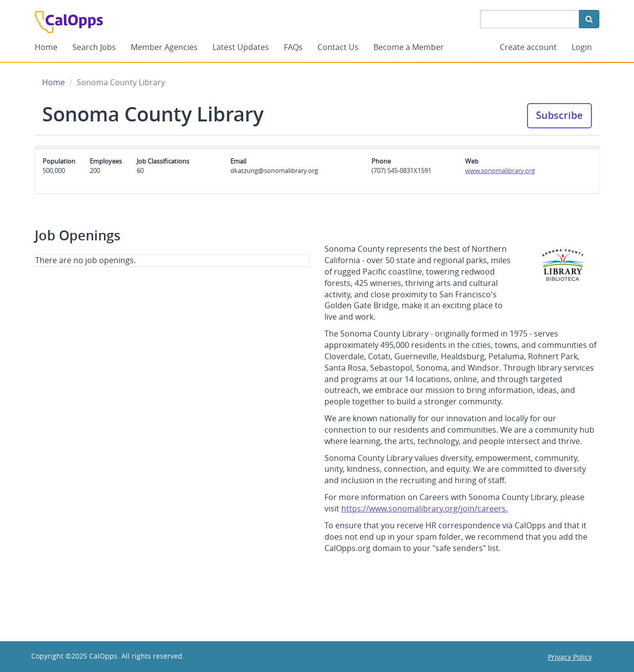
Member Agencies (164, 47)
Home (46, 47)
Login (582, 47)
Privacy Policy (570, 657)
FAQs (293, 47)
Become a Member (409, 47)
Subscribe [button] (559, 115)
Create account (528, 47)
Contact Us (338, 47)
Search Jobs (94, 47)
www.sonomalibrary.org (500, 170)
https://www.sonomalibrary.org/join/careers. (424, 508)
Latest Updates (241, 47)
